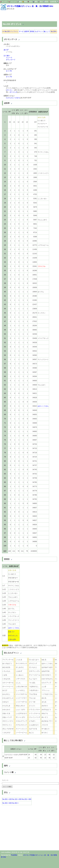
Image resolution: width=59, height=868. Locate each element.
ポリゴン (9, 90)
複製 (46, 2)
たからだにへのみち (13, 98)
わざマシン (39, 31)
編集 (20, 2)
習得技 (32, 31)
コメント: (5, 780)
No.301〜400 (7, 803)
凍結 (25, 2)
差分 (31, 2)
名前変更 (53, 2)
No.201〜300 (27, 799)
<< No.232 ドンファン (10, 31)
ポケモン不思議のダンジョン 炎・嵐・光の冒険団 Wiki (30, 6)
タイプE (9, 71)
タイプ (6, 50)
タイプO (9, 77)
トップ (4, 2)
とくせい (7, 56)
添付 (41, 2)
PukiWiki (14, 855)
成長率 (27, 31)
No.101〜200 (17, 799)
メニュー (13, 2)
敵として (47, 31)
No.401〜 (16, 803)
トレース (9, 58)
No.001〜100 (7, 799)
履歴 (36, 2)
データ (21, 31)
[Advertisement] (21, 16)
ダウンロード (11, 60)
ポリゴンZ (13, 92)
